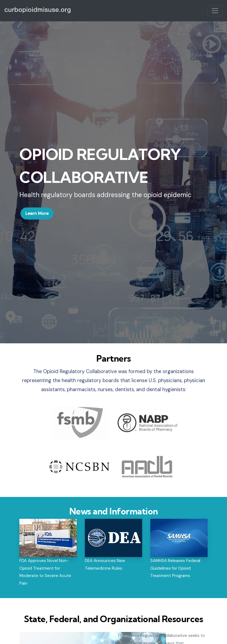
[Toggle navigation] (215, 11)
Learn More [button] (37, 213)
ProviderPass (38, 11)
